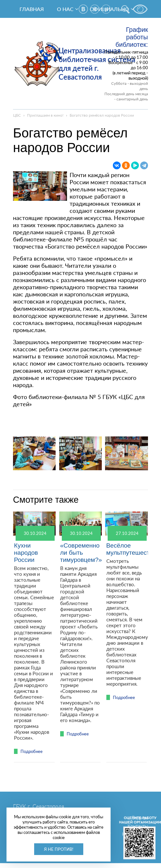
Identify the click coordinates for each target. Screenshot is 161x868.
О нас (65, 9)
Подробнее (32, 751)
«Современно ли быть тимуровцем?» (81, 553)
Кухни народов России (26, 553)
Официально (109, 9)
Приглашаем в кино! (45, 115)
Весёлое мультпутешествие (133, 549)
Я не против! (59, 849)
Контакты (138, 826)
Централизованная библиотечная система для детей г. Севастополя (97, 64)
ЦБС (17, 115)
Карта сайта (135, 834)
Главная (32, 9)
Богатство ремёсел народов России (102, 115)
